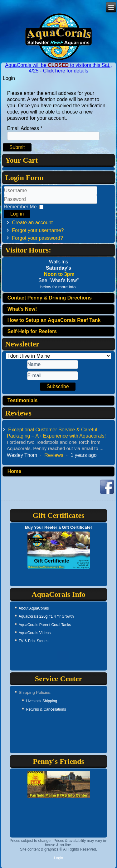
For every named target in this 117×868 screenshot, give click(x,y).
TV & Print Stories (34, 641)
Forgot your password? (37, 238)
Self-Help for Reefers (32, 331)
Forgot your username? (38, 230)
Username (4, 195)
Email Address (25, 128)
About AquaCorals (34, 608)
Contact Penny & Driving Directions (50, 298)
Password (4, 204)
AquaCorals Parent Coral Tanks (45, 625)
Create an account (32, 223)
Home (14, 471)
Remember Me (20, 207)
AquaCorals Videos (35, 633)
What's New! (22, 309)
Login (58, 858)
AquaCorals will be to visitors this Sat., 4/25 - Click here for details (58, 68)
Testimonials (23, 400)
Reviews (54, 455)
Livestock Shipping (41, 701)
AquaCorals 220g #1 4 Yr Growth (46, 616)
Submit (17, 147)
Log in (17, 214)
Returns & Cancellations (46, 709)
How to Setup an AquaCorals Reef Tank (54, 320)
